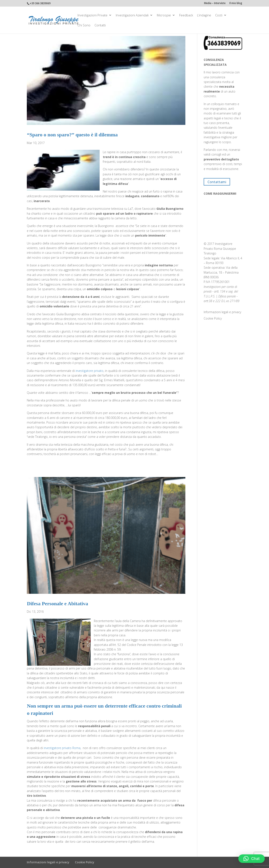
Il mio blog (236, 3)
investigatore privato (89, 371)
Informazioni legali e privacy (222, 312)
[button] (252, 859)
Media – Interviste (215, 3)
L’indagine (204, 15)
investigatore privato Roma (62, 748)
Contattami (217, 182)
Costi (219, 15)
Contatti (100, 25)
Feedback (186, 15)
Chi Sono (84, 25)
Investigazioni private (92, 15)
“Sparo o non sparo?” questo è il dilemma (72, 135)
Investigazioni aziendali (132, 15)
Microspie (164, 15)
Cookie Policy (213, 318)
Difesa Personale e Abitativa (57, 604)
